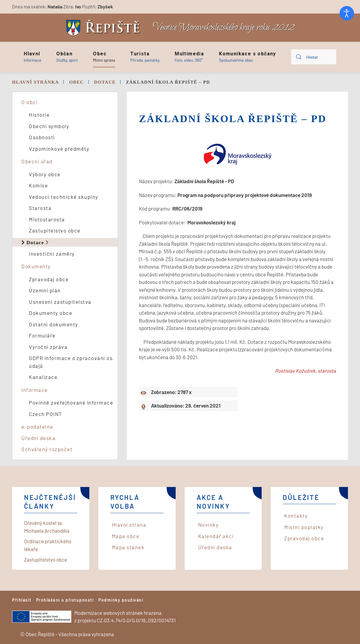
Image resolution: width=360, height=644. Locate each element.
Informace (35, 390)
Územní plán (45, 290)
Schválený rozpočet (47, 449)
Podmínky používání (121, 600)
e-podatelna (37, 427)
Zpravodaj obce (49, 279)
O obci (29, 102)
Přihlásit (22, 600)
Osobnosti (42, 137)
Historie (39, 115)
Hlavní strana (129, 525)
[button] (32, 57)
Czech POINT (46, 414)
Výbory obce (45, 174)
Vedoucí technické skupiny (64, 197)
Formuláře (42, 335)
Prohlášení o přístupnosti (65, 600)
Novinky (209, 525)
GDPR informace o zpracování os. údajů (72, 362)
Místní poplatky (304, 527)
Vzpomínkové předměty (59, 149)
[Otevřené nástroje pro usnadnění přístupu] (347, 13)
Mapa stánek (128, 547)
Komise (38, 185)
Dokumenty (36, 266)
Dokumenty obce (51, 313)
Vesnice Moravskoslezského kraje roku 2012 (224, 28)
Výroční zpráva (48, 347)
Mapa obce (126, 536)
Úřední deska (38, 438)
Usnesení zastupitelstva (60, 302)
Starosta (40, 208)
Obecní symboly (49, 126)
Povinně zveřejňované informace (71, 402)
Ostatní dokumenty (54, 324)
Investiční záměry (52, 254)
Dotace (35, 242)
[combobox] (314, 57)
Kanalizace (43, 377)
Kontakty (296, 516)
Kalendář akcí (216, 536)
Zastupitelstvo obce (55, 230)
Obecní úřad (37, 161)
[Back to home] (105, 28)
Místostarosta (47, 219)
